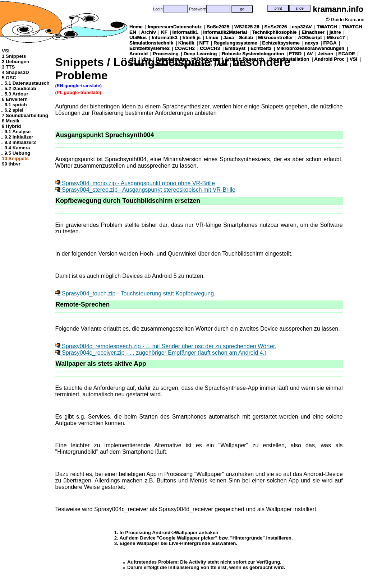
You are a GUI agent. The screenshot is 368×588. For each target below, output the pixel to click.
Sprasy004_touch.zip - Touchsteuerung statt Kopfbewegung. (135, 293)
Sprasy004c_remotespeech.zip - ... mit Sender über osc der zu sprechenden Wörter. (166, 346)
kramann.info (338, 9)
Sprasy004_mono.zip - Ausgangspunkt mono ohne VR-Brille (135, 183)
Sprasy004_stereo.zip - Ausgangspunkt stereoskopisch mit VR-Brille (145, 190)
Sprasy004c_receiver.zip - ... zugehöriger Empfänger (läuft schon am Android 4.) (161, 353)
